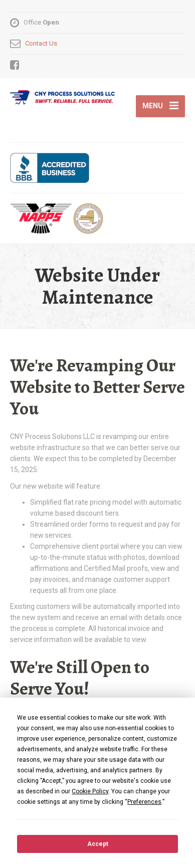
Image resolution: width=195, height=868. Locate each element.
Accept (98, 844)
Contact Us (41, 43)
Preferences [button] (144, 802)
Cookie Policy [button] (90, 791)
